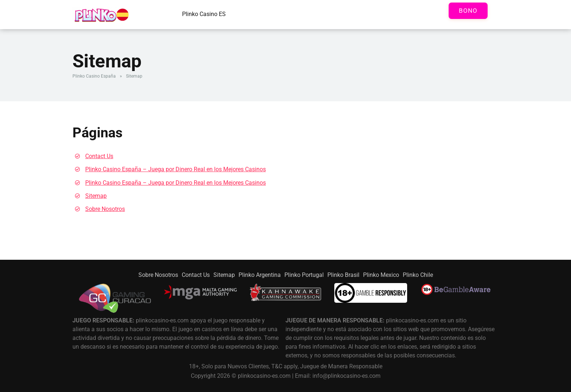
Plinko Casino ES (204, 14)
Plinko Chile (418, 275)
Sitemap (96, 196)
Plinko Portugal (304, 275)
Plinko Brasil (343, 275)
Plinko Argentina (260, 275)
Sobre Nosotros (105, 209)
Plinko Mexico (381, 275)
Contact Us (99, 156)
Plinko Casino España (94, 76)
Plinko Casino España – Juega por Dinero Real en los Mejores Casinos (176, 169)
